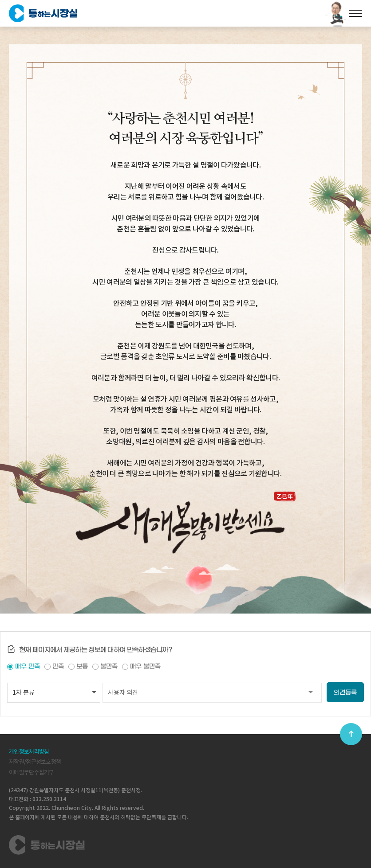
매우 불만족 (145, 667)
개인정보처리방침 (29, 752)
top (351, 734)
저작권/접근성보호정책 (35, 762)
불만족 (109, 667)
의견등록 (345, 693)
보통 (82, 667)
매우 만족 (28, 667)
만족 (58, 667)
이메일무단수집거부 (32, 772)
